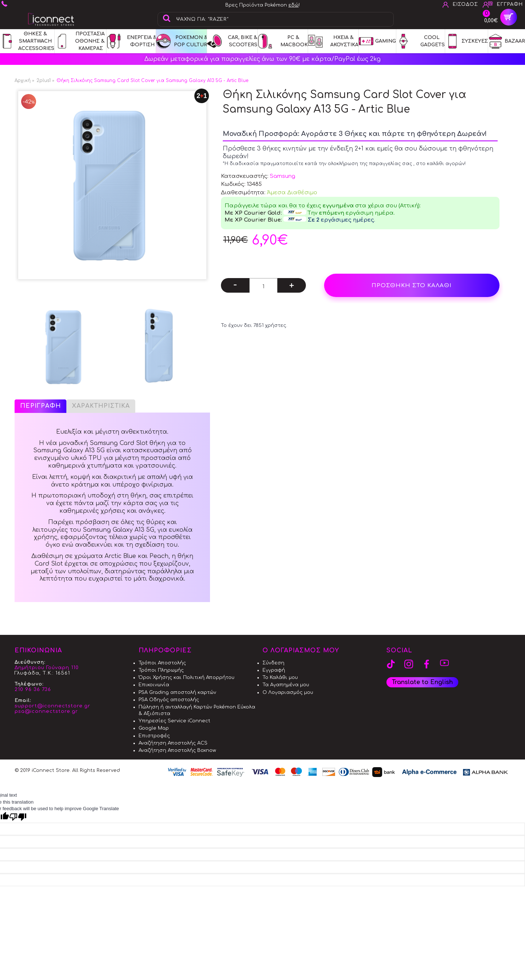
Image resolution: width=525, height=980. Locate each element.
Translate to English (422, 682)
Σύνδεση (273, 663)
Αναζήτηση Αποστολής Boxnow (177, 750)
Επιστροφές (154, 736)
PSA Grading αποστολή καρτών (177, 692)
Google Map (154, 728)
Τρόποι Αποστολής (162, 663)
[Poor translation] (18, 817)
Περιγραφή (40, 406)
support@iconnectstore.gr (52, 706)
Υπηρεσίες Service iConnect (174, 721)
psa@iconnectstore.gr (46, 711)
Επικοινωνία (154, 685)
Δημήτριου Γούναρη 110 (47, 668)
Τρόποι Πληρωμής (161, 670)
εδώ (293, 5)
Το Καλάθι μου (280, 678)
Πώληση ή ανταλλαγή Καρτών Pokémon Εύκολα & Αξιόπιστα (197, 710)
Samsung (283, 176)
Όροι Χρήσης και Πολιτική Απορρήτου (186, 678)
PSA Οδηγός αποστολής (169, 700)
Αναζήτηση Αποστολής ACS (173, 743)
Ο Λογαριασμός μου (288, 692)
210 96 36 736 (33, 690)
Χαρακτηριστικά (101, 406)
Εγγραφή (274, 670)
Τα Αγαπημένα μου (286, 685)
